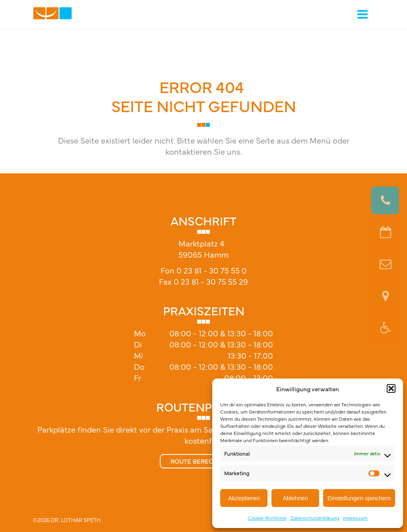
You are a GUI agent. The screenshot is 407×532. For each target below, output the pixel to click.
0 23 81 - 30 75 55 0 (212, 270)
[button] (391, 388)
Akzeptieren (244, 498)
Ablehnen (295, 498)
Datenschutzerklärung (315, 518)
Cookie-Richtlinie (267, 518)
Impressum (355, 518)
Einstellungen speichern (359, 498)
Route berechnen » (204, 461)
